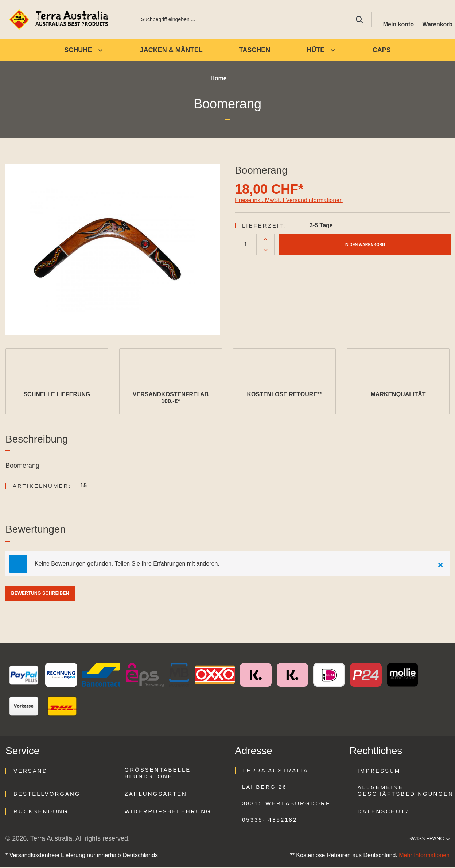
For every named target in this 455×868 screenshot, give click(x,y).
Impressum (379, 772)
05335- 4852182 (270, 821)
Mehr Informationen (424, 856)
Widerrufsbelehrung (168, 812)
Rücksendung (41, 812)
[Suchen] (353, 20)
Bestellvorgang (47, 795)
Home (218, 80)
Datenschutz (384, 812)
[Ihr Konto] (394, 20)
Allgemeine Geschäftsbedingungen (406, 792)
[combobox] (238, 20)
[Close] (440, 565)
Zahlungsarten (156, 795)
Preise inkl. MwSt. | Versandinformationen (289, 201)
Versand (31, 772)
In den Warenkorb (365, 245)
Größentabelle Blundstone (158, 774)
